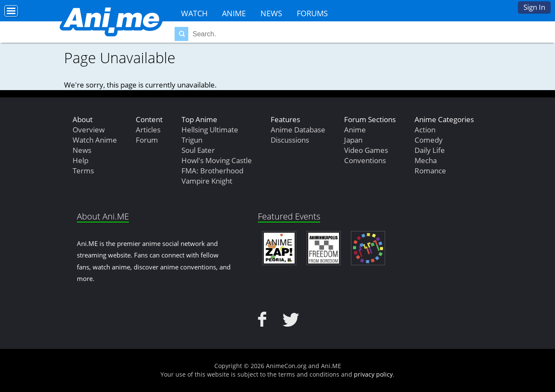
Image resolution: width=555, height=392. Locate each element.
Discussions (290, 140)
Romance (430, 171)
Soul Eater (198, 150)
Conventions (365, 160)
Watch (194, 13)
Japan (353, 140)
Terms (83, 171)
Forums (312, 13)
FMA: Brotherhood (212, 171)
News (271, 13)
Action (425, 130)
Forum (147, 140)
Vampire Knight (207, 181)
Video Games (366, 150)
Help (80, 160)
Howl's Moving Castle (217, 160)
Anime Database (298, 130)
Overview (89, 130)
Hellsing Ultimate (210, 130)
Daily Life (430, 150)
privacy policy (373, 374)
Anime (234, 13)
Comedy (429, 140)
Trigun (192, 140)
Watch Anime (95, 140)
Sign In (534, 7)
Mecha (426, 160)
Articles (148, 130)
